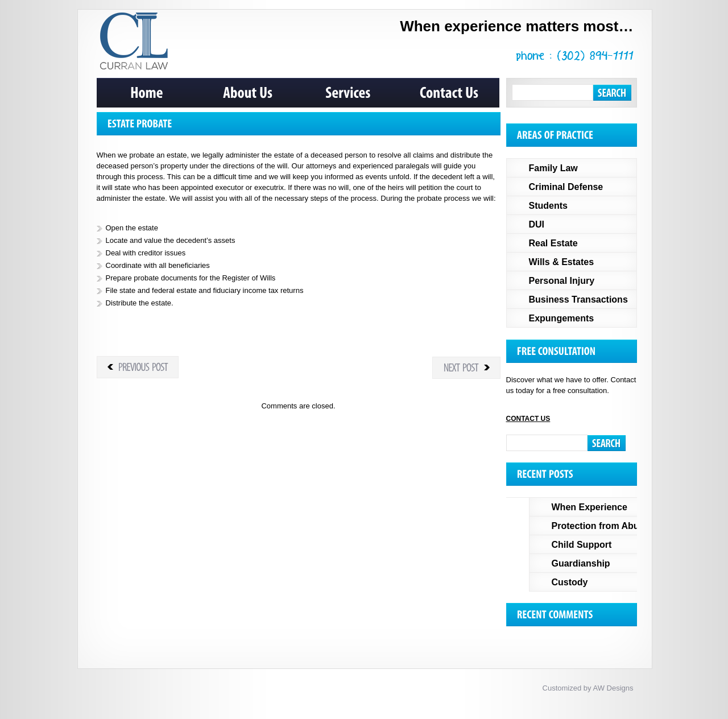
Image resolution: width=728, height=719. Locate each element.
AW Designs (613, 688)
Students (548, 206)
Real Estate (553, 243)
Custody (570, 582)
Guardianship (581, 563)
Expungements (562, 318)
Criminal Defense (566, 187)
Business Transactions (578, 299)
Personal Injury (562, 281)
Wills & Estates (562, 262)
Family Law (553, 168)
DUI (537, 224)
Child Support (582, 545)
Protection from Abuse (601, 526)
